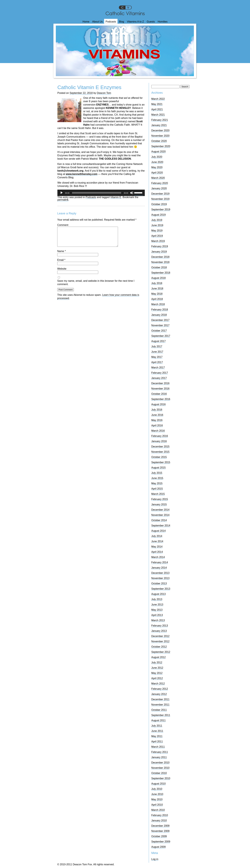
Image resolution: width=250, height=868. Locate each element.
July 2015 (157, 473)
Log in (155, 859)
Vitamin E (116, 197)
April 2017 (157, 362)
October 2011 (159, 710)
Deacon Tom (104, 93)
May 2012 (157, 673)
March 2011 (158, 747)
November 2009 (160, 831)
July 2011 (157, 726)
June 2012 (157, 668)
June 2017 (157, 352)
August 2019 (158, 215)
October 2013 (159, 583)
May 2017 (157, 357)
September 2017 (161, 336)
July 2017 (157, 346)
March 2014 (158, 557)
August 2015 (158, 468)
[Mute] (132, 193)
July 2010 (157, 789)
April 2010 (157, 805)
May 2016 (157, 420)
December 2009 (160, 826)
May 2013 (157, 610)
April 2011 (157, 742)
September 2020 (161, 146)
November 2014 (160, 515)
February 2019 (160, 246)
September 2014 (161, 526)
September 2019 (161, 209)
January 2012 (159, 694)
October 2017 (159, 331)
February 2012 (160, 689)
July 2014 (157, 536)
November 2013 (160, 578)
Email (61, 264)
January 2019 (159, 252)
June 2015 (157, 478)
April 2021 (157, 109)
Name (61, 255)
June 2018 (157, 289)
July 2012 (157, 662)
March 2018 (158, 304)
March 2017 (158, 368)
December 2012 (160, 636)
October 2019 (159, 204)
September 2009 (161, 842)
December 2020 (160, 130)
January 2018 (159, 315)
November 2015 (160, 452)
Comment (63, 225)
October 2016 (159, 394)
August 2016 (158, 404)
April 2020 (157, 173)
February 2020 (160, 183)
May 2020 (157, 167)
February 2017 (160, 373)
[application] (101, 193)
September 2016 (161, 399)
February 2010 (160, 815)
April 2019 (157, 236)
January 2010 (159, 821)
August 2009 (158, 847)
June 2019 (157, 225)
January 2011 (159, 757)
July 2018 (157, 283)
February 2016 (160, 436)
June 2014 (157, 541)
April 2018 (157, 299)
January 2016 (159, 441)
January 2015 (159, 504)
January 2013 (159, 631)
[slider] (97, 193)
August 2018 (158, 278)
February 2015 (160, 499)
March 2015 (158, 494)
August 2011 (158, 720)
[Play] (62, 193)
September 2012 (161, 652)
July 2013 (157, 599)
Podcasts (111, 22)
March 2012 (158, 684)
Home (86, 22)
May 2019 (157, 231)
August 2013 (158, 594)
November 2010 (160, 768)
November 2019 (160, 199)
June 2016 (157, 415)
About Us (97, 22)
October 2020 (159, 141)
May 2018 (157, 294)
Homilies (163, 22)
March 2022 (158, 99)
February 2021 (160, 120)
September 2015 (161, 462)
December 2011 (160, 699)
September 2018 (161, 273)
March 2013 (158, 620)
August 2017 (158, 341)
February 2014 (160, 562)
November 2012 (160, 641)
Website (62, 273)
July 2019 (157, 220)
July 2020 (157, 157)
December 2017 (160, 320)
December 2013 (160, 573)
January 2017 (159, 378)
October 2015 (159, 457)
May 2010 (157, 799)
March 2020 (158, 178)
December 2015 (160, 447)
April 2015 (157, 489)
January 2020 (159, 188)
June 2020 (157, 162)
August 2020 (158, 152)
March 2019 (158, 241)
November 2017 (160, 325)
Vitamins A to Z (135, 22)
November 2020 (160, 136)
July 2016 (157, 410)
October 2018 (159, 267)
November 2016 (160, 389)
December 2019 (160, 194)
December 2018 (160, 257)
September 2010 (161, 778)
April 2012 (157, 678)
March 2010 (158, 810)
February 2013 (160, 626)
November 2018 (160, 262)
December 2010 (160, 763)
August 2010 (158, 784)
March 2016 (158, 431)
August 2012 (158, 657)
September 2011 (161, 715)
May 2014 (157, 547)
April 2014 (157, 552)
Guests (151, 22)
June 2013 (157, 605)
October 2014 (159, 520)
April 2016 (157, 425)
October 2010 (159, 773)
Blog (121, 22)
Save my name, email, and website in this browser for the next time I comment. (96, 286)
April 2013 (157, 615)
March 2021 (158, 115)
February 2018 (160, 310)
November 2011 (160, 705)
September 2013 (161, 589)
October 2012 (159, 647)
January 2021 (159, 125)
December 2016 (160, 383)
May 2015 (157, 483)
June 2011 (157, 731)
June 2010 (157, 794)
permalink (63, 200)
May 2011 (157, 736)
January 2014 (159, 568)
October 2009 (159, 836)
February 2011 (160, 752)
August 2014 (158, 531)
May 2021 (157, 104)
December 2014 (160, 510)
